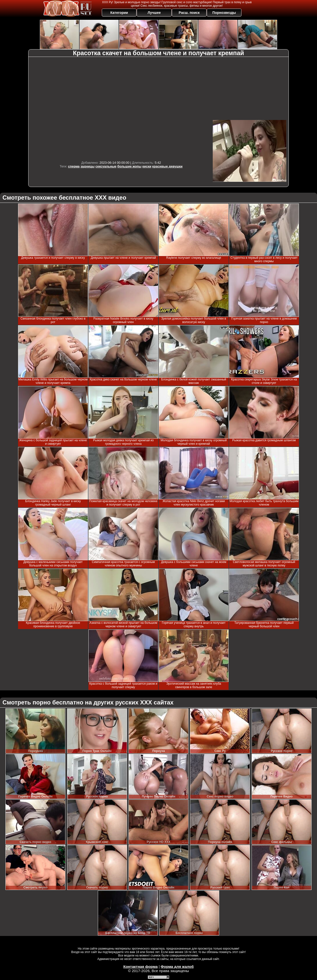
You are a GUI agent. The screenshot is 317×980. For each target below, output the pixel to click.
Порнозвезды (224, 13)
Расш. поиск (189, 13)
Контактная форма (141, 967)
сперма (74, 166)
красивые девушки (168, 166)
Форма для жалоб (177, 967)
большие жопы (129, 166)
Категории (119, 13)
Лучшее (154, 13)
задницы (88, 166)
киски (147, 166)
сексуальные (106, 166)
